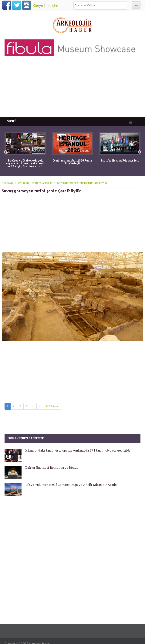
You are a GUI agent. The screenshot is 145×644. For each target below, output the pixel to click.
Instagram (26, 5)
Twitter (17, 5)
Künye (38, 6)
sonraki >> (52, 406)
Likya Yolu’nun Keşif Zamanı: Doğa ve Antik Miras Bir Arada (71, 485)
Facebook (7, 5)
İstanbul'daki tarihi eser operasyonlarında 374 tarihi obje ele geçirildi (78, 450)
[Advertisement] (72, 88)
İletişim (52, 6)
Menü (12, 121)
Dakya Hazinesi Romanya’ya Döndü (52, 467)
